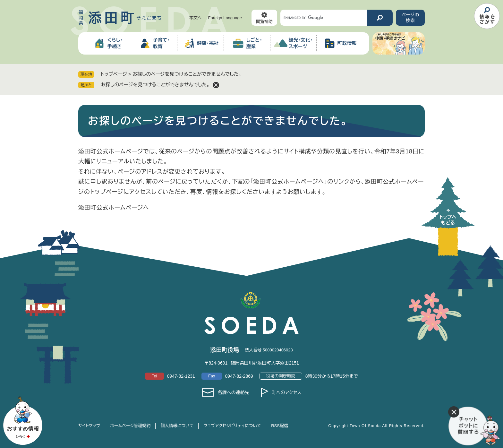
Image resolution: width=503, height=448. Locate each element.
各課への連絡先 (234, 392)
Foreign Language (225, 18)
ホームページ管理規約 (130, 426)
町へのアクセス (286, 392)
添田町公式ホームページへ (114, 208)
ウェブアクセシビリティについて (232, 426)
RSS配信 (280, 426)
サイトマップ (89, 426)
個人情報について (177, 426)
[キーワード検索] (324, 18)
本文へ (196, 18)
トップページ (114, 74)
